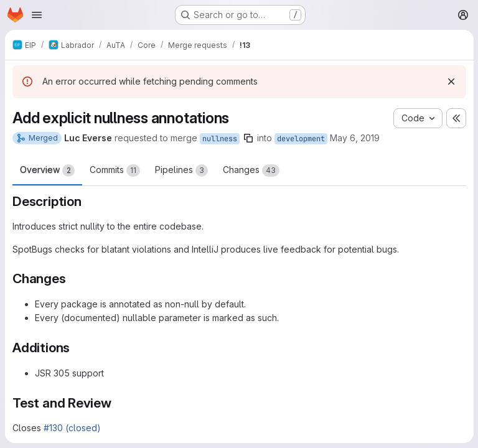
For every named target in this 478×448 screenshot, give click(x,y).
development (301, 139)
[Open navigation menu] (37, 15)
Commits (115, 170)
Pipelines (181, 170)
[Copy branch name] (248, 138)
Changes (251, 170)
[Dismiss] (451, 82)
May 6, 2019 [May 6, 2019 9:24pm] (355, 138)
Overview (47, 170)
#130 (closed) (72, 428)
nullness (220, 139)
